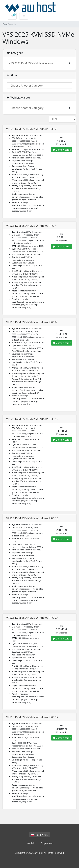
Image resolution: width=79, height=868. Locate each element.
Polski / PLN (39, 835)
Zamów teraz (62, 150)
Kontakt (31, 843)
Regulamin (47, 843)
